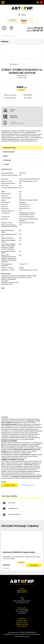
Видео (6, 156)
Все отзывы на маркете (28, 485)
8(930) (35, 31)
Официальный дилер (22, 624)
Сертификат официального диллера (17, 123)
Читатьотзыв (31, 21)
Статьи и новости (22, 626)
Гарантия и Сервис (22, 620)
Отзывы (6, 164)
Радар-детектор (22, 75)
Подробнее (6, 568)
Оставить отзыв (9, 485)
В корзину (34, 565)
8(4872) (35, 28)
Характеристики (9, 148)
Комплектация (9, 152)
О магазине (22, 618)
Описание (7, 160)
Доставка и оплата (22, 622)
